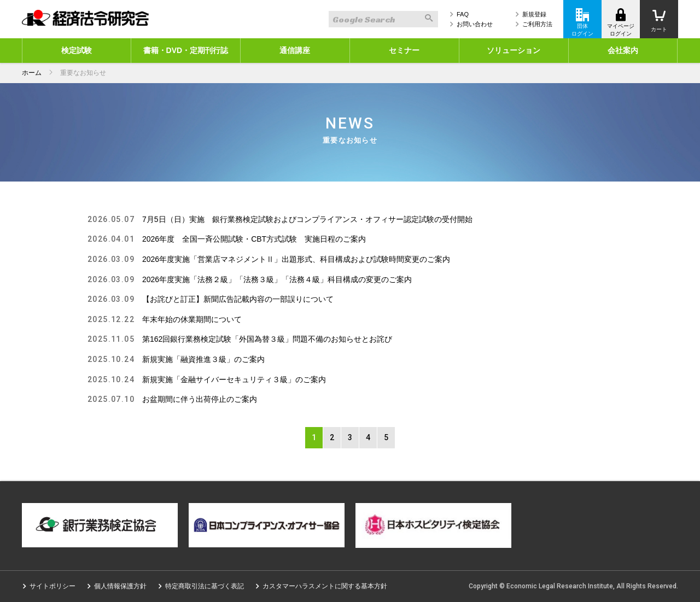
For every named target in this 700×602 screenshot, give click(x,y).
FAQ (463, 14)
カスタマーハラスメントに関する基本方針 (325, 586)
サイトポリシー (52, 586)
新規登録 (534, 14)
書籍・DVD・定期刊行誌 (186, 50)
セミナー (404, 50)
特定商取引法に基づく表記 (205, 586)
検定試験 (77, 50)
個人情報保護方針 (120, 586)
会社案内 (623, 50)
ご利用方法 (537, 24)
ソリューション (514, 50)
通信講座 (295, 50)
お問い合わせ (475, 24)
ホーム (32, 73)
